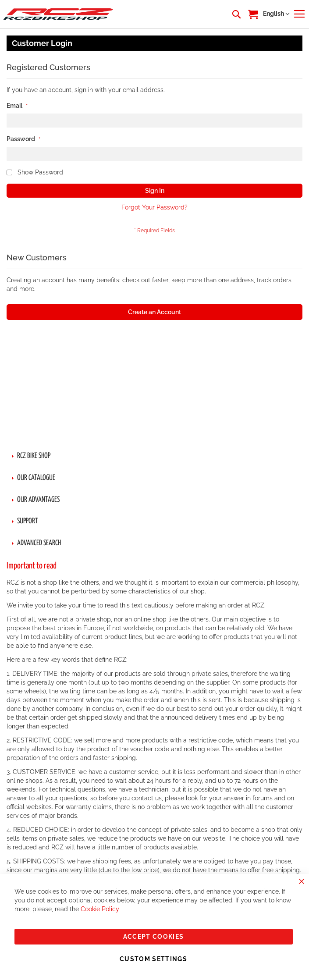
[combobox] (236, 14)
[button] (276, 14)
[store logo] (58, 14)
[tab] (154, 456)
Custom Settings (153, 959)
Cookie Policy (100, 909)
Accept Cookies (154, 937)
